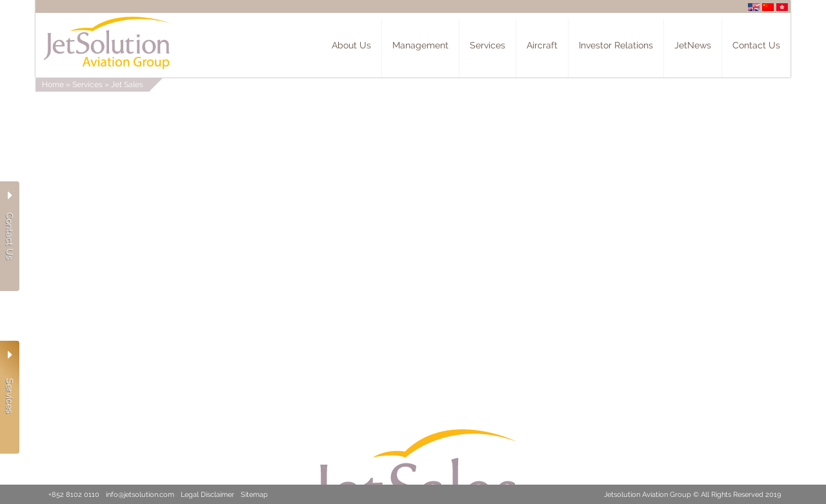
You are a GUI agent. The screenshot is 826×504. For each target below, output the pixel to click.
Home (53, 85)
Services (488, 45)
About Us (351, 45)
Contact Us (756, 45)
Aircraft (542, 45)
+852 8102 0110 (74, 495)
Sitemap (254, 495)
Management (420, 45)
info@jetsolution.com (140, 495)
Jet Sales (127, 85)
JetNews (693, 45)
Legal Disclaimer (207, 495)
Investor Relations (616, 45)
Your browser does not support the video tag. (413, 207)
